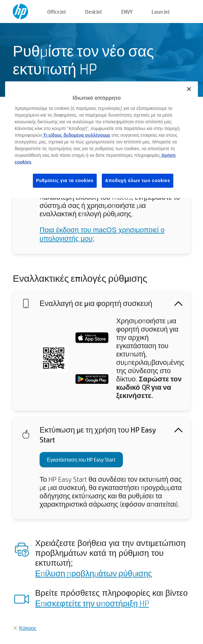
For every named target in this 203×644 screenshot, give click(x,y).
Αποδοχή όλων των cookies (138, 180)
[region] (101, 140)
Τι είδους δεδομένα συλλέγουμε (76, 135)
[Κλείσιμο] (189, 89)
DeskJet (94, 12)
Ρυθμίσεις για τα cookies (65, 180)
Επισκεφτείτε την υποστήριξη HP (92, 603)
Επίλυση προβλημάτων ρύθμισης (94, 573)
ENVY (127, 12)
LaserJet (161, 12)
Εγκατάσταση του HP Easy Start (81, 460)
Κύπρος (28, 628)
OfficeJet (57, 12)
